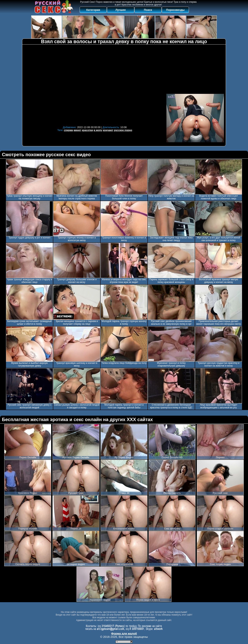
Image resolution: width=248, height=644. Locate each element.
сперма (68, 130)
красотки (87, 130)
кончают (108, 130)
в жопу (98, 130)
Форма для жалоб (124, 633)
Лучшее (121, 10)
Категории (93, 10)
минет (77, 130)
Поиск (148, 10)
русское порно (123, 130)
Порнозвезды (175, 10)
